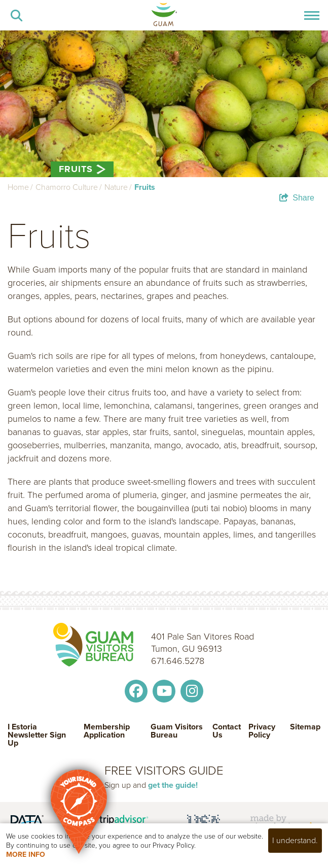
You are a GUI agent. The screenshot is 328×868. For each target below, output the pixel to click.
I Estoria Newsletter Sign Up (37, 735)
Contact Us (227, 732)
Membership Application (107, 732)
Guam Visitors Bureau (177, 732)
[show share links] (297, 198)
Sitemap (305, 728)
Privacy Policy (262, 732)
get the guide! (173, 785)
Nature (116, 187)
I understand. (295, 840)
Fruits (145, 187)
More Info (26, 855)
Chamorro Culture (67, 187)
